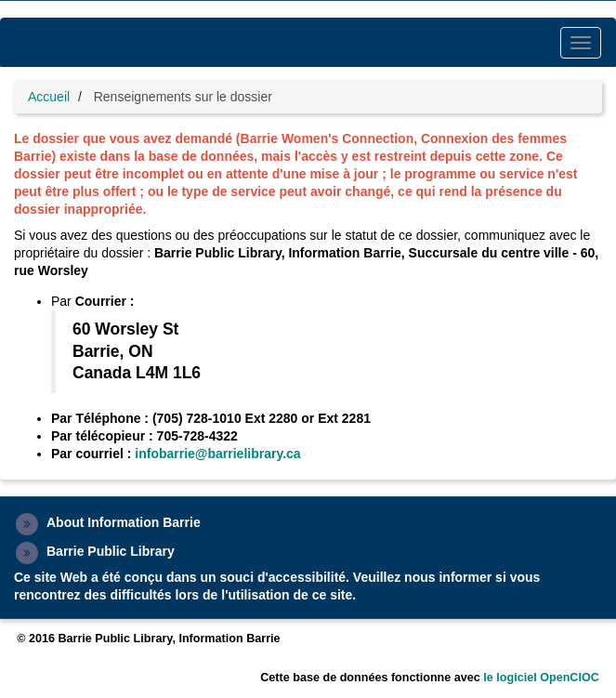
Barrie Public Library (111, 551)
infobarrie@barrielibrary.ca (217, 454)
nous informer (448, 577)
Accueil (49, 97)
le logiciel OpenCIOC (541, 678)
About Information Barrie (124, 522)
